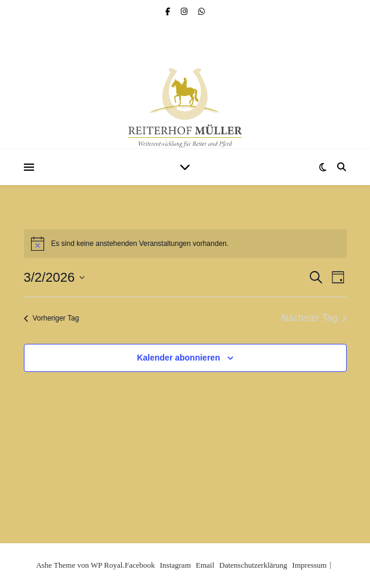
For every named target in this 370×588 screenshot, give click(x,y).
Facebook (140, 565)
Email (205, 565)
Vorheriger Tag (52, 318)
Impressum (310, 565)
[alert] (185, 244)
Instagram (175, 565)
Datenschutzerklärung (253, 565)
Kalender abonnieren (178, 358)
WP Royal (107, 565)
